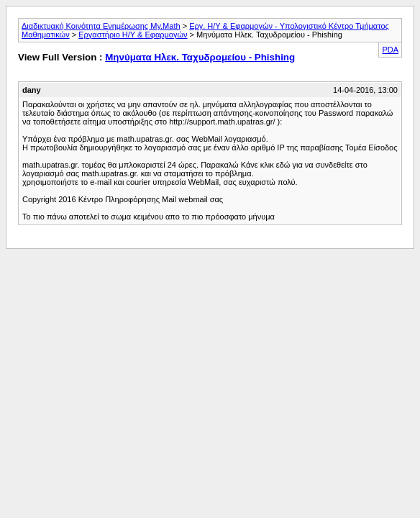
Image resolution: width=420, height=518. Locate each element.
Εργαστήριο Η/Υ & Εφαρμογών (133, 35)
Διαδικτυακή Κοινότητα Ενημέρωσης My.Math (101, 26)
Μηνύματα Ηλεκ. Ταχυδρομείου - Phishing (200, 57)
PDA (390, 50)
